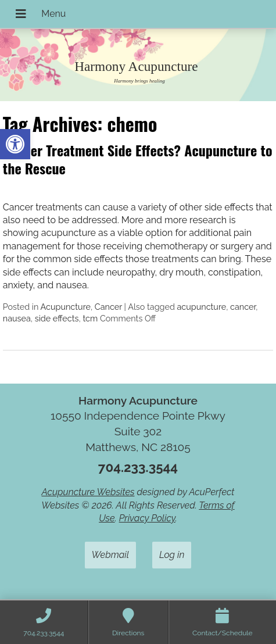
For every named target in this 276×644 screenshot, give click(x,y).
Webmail (110, 555)
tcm (90, 318)
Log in (172, 555)
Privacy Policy (147, 518)
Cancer (108, 307)
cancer (243, 307)
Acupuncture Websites (88, 492)
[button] (15, 144)
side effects (57, 318)
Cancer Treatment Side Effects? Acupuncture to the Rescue (138, 159)
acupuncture (202, 307)
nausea (17, 318)
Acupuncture (66, 307)
